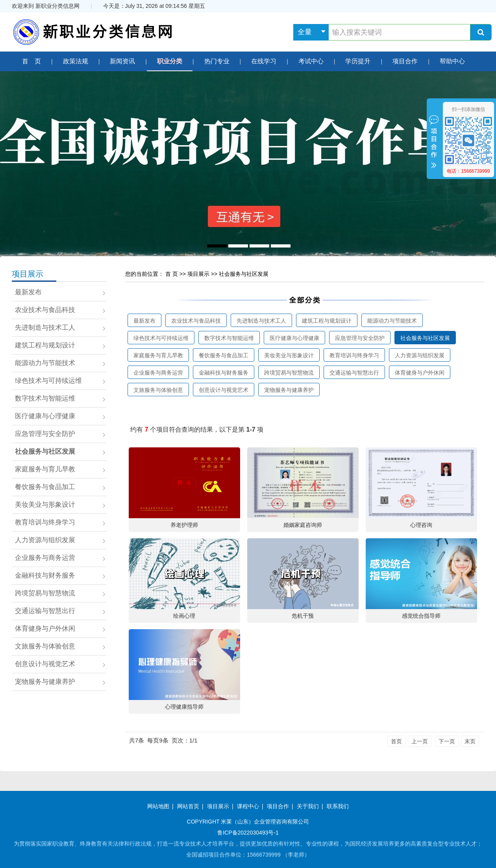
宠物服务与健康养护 (45, 682)
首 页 (31, 61)
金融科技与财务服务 (45, 575)
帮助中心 (452, 61)
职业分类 (170, 61)
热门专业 (217, 61)
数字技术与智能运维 (45, 398)
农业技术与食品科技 (45, 310)
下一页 (447, 741)
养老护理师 (184, 525)
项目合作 (405, 61)
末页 (470, 741)
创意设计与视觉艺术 (45, 664)
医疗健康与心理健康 (45, 416)
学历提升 (358, 61)
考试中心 (311, 61)
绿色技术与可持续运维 (48, 381)
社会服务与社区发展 (45, 452)
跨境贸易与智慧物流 (45, 593)
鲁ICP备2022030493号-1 (248, 833)
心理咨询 (421, 525)
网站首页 (188, 806)
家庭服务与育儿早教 (45, 469)
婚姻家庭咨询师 (303, 525)
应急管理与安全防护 (45, 434)
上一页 (420, 741)
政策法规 (76, 61)
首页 (396, 741)
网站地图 (158, 806)
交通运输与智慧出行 (45, 611)
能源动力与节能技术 (45, 363)
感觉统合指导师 (421, 616)
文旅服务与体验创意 (45, 646)
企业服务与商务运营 (45, 558)
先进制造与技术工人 (45, 328)
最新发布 (28, 292)
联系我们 (338, 806)
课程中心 (248, 806)
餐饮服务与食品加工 (45, 487)
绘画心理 (184, 616)
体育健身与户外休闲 (45, 629)
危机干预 (303, 616)
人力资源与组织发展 (45, 540)
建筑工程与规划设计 (45, 345)
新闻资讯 (122, 61)
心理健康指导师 (184, 707)
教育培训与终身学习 (45, 522)
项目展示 (28, 274)
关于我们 (308, 806)
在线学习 (264, 61)
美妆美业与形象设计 (45, 505)
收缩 (434, 143)
